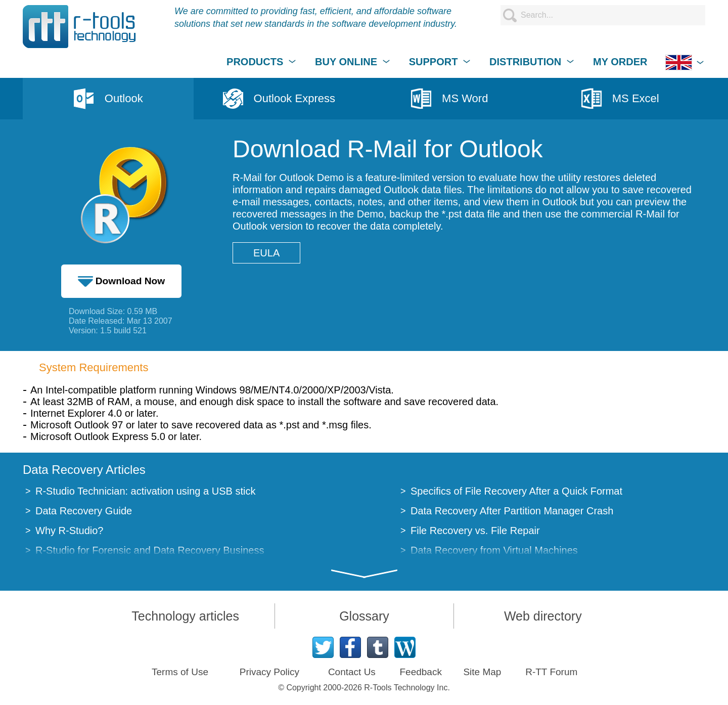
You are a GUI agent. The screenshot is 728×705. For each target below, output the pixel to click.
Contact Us (352, 672)
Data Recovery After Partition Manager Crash (512, 511)
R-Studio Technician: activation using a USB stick (145, 491)
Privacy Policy (269, 672)
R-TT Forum (551, 672)
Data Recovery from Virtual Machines (494, 550)
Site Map (482, 672)
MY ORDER (620, 62)
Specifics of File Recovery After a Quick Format (516, 491)
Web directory (543, 616)
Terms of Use (180, 672)
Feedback (420, 672)
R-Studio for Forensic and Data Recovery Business (150, 550)
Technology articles (185, 616)
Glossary (364, 616)
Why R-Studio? (70, 531)
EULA (266, 253)
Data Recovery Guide (84, 511)
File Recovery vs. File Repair (475, 531)
